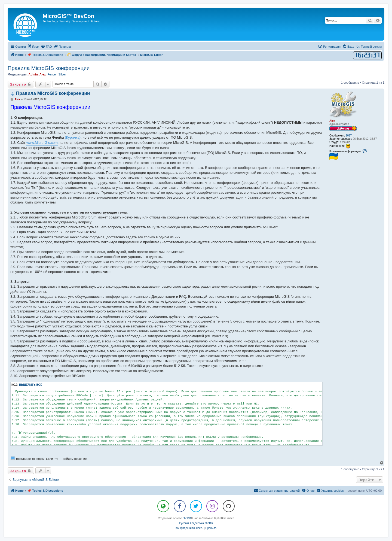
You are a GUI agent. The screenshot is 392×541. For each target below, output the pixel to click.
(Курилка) (73, 137)
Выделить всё (31, 385)
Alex (43, 74)
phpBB (187, 518)
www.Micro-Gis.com (42, 143)
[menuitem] (46, 47)
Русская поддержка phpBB (196, 523)
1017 (349, 136)
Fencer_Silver (57, 74)
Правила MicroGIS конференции (49, 68)
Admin (33, 74)
